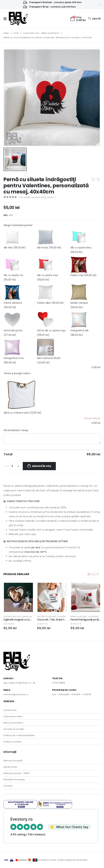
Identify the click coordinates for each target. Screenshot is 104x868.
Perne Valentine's (83, 617)
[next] (98, 179)
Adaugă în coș (41, 466)
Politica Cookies (12, 742)
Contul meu (10, 711)
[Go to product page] (22, 597)
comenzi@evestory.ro (16, 695)
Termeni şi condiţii (14, 730)
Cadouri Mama (32, 617)
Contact (8, 786)
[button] (6, 19)
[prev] (93, 179)
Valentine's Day (68, 617)
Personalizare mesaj (16, 430)
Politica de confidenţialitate (19, 736)
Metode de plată (13, 761)
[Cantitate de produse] (12, 466)
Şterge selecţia (92, 418)
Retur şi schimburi (13, 723)
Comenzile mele (13, 717)
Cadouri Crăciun (16, 617)
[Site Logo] (18, 19)
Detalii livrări (10, 767)
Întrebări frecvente (14, 780)
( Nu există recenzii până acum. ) (37, 197)
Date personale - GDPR (16, 774)
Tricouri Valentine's (50, 617)
